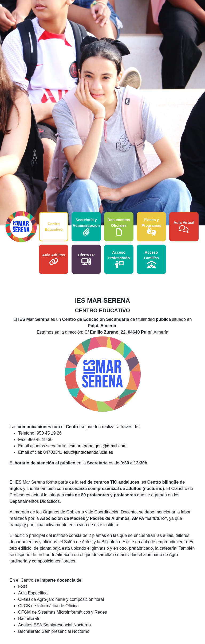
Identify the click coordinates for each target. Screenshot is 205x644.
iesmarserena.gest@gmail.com (97, 446)
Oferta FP (86, 259)
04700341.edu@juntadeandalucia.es (78, 452)
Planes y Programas (151, 227)
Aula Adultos (54, 259)
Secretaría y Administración (86, 227)
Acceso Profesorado (119, 259)
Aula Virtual (184, 227)
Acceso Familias (151, 259)
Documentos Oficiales (119, 227)
